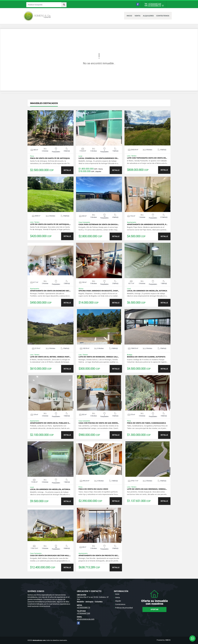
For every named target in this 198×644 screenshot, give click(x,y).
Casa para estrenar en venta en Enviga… (99, 224)
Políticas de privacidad (124, 608)
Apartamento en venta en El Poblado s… (50, 423)
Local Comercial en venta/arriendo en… (99, 158)
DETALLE (67, 170)
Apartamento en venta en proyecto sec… (99, 556)
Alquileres (148, 16)
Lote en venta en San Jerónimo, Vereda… (147, 489)
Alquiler (118, 601)
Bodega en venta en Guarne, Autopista (146, 357)
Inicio (129, 16)
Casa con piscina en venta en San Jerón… (99, 423)
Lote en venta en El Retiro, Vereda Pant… (50, 357)
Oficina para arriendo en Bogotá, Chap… (99, 291)
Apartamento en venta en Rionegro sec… (50, 291)
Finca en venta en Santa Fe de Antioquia (50, 158)
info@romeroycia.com (86, 619)
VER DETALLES (51, 128)
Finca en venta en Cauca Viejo (93, 489)
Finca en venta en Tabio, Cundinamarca (146, 423)
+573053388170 (154, 6)
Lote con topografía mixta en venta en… (147, 158)
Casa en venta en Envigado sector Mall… (50, 556)
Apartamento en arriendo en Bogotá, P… (147, 224)
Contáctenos (163, 16)
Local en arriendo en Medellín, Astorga (147, 291)
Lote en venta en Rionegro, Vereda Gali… (99, 357)
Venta (138, 16)
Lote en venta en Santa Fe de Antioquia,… (50, 224)
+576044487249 (155, 4)
